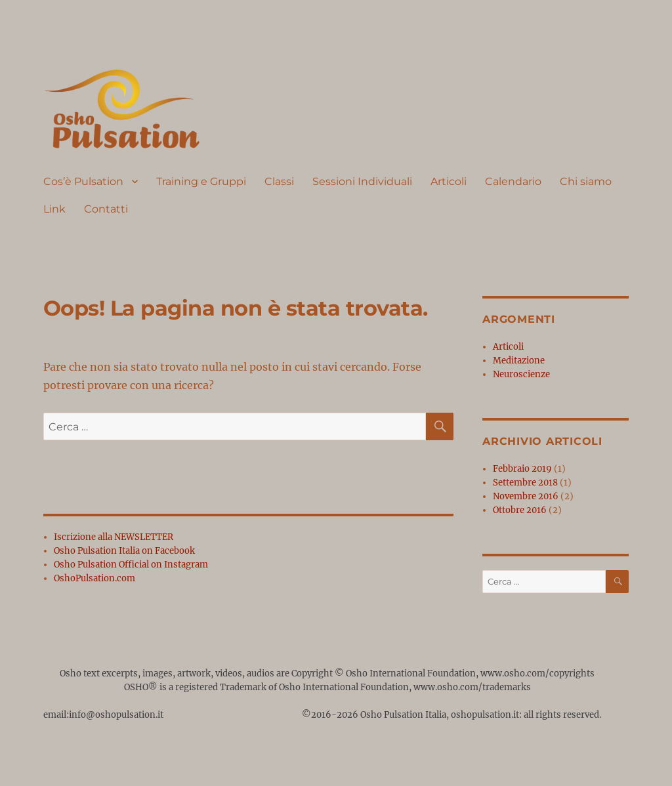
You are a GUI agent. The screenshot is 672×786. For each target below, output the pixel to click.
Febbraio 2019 (522, 469)
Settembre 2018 (525, 483)
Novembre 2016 (526, 496)
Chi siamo (586, 181)
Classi (279, 181)
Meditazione (519, 361)
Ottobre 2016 (520, 510)
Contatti (106, 209)
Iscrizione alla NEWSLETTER (114, 537)
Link (54, 209)
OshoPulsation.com (94, 578)
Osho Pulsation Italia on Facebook (124, 551)
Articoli (449, 181)
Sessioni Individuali (362, 181)
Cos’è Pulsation (83, 181)
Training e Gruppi (201, 181)
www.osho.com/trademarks (472, 687)
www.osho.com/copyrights (537, 673)
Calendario (513, 181)
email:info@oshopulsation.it (104, 715)
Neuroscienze (521, 374)
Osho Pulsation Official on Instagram (131, 565)
